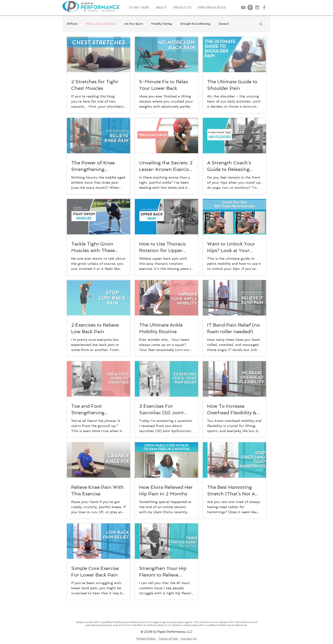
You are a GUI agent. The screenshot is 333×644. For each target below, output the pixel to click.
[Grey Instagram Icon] (257, 7)
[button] (161, 7)
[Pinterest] (250, 7)
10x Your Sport (133, 24)
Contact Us (189, 638)
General (224, 24)
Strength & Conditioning (195, 24)
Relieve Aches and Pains (101, 24)
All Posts (72, 24)
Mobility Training (162, 24)
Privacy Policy (146, 638)
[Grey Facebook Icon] (264, 7)
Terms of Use (168, 638)
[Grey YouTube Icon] (243, 7)
